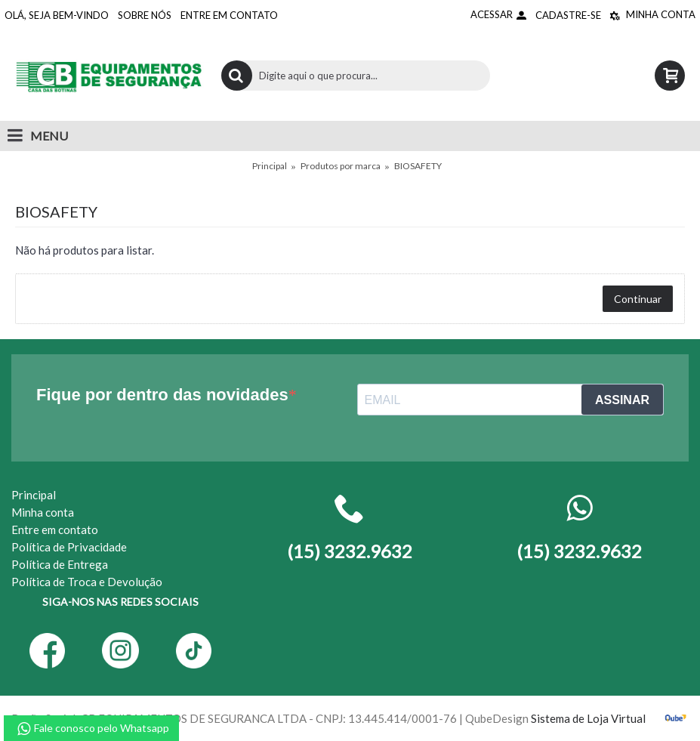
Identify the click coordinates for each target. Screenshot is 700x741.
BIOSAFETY (418, 166)
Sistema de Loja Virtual (588, 718)
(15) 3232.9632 (579, 551)
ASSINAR (622, 400)
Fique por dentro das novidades (162, 395)
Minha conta (43, 512)
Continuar (638, 299)
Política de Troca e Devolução (87, 582)
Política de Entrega (60, 564)
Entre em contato (55, 530)
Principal (270, 166)
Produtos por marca (341, 166)
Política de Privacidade (69, 547)
